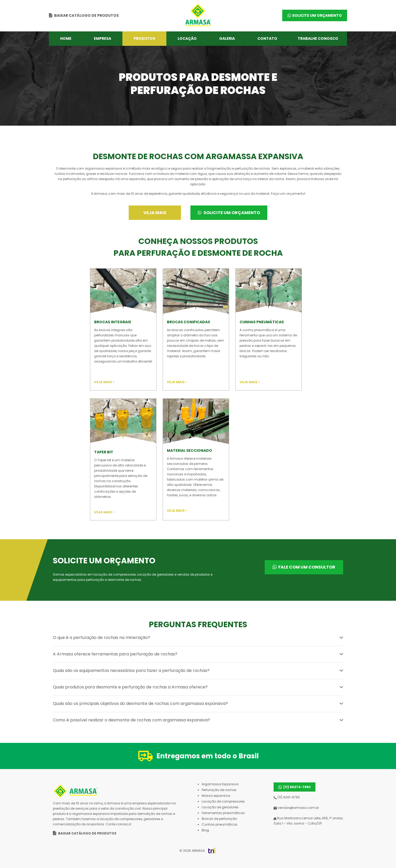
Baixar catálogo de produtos (86, 15)
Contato (267, 38)
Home (66, 38)
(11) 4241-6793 (287, 797)
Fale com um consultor (307, 567)
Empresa (103, 38)
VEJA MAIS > (104, 382)
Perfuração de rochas (219, 790)
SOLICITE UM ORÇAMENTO (317, 15)
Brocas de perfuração (219, 819)
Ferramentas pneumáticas (223, 813)
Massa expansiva (216, 796)
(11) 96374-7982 (297, 787)
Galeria (227, 38)
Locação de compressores (223, 801)
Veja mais (155, 213)
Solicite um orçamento (225, 213)
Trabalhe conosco (318, 38)
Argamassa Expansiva (220, 784)
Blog (205, 830)
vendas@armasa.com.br (296, 808)
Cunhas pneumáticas (220, 824)
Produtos (144, 38)
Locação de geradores (220, 807)
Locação (187, 38)
